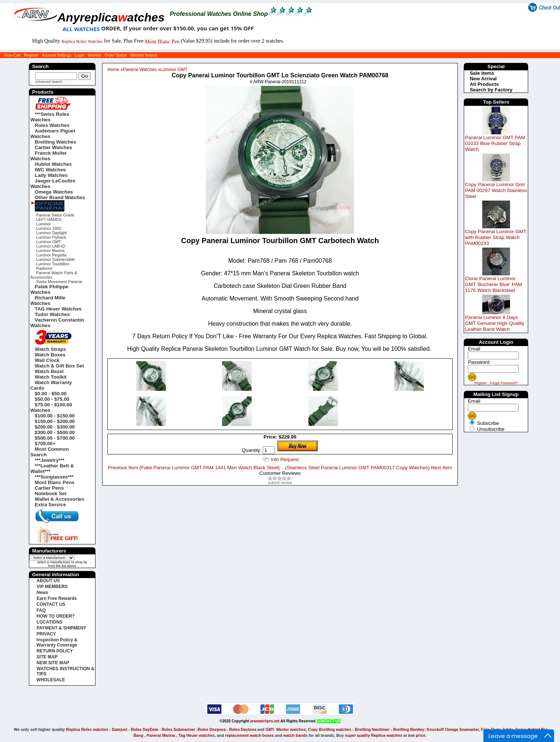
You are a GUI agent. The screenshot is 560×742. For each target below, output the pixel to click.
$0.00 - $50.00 (51, 394)
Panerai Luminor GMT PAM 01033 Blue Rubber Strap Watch (495, 143)
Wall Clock (47, 360)
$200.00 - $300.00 (55, 427)
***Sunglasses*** (54, 477)
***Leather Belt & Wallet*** (52, 469)
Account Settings (57, 55)
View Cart (12, 55)
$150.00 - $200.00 (55, 421)
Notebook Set (51, 493)
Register (31, 55)
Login (80, 55)
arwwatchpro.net (265, 721)
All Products (484, 84)
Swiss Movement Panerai (59, 282)
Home (113, 70)
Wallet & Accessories (60, 499)
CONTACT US (51, 604)
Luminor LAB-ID (51, 246)
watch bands (295, 735)
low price (417, 735)
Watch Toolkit (51, 377)
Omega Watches (54, 192)
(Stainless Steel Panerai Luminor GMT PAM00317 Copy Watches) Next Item (369, 468)
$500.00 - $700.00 (55, 438)
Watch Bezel (49, 371)
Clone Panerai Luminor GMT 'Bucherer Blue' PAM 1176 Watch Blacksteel (493, 284)
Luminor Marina (50, 251)
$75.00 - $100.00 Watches (51, 407)
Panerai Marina (161, 735)
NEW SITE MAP (53, 663)
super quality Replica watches (374, 735)
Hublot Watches (53, 164)
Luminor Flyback (51, 237)
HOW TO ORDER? (56, 616)
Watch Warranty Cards (51, 385)
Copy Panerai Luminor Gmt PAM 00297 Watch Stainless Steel (496, 190)
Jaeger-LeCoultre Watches (53, 184)
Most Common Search (50, 452)
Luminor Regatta (51, 255)
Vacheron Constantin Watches (57, 323)
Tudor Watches (52, 314)
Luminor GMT (174, 70)
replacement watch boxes (249, 735)
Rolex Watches (52, 125)
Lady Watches (51, 175)
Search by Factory (491, 90)
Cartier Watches (53, 147)
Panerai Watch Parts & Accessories (54, 275)
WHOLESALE (51, 680)
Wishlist (95, 55)
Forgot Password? (504, 383)
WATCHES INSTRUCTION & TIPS (66, 671)
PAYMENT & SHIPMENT (61, 628)
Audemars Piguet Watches (53, 134)
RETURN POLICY (55, 651)
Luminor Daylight (52, 233)
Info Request (285, 459)
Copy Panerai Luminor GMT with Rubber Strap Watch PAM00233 (496, 237)
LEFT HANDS (49, 219)
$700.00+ (45, 444)
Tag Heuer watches (197, 735)
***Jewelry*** (50, 460)
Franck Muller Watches (49, 156)
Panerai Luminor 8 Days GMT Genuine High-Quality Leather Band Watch (495, 323)
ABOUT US (48, 581)
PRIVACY (46, 634)
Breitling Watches (56, 142)
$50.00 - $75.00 (52, 399)
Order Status (115, 55)
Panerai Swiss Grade (55, 215)
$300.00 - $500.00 (55, 432)
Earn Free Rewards (57, 598)
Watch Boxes (50, 355)
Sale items (482, 73)
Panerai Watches (140, 70)
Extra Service (50, 505)
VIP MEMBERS (52, 587)
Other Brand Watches (60, 197)
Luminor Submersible (56, 259)
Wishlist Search (144, 55)
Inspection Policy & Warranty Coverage (57, 642)
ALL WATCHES (81, 29)
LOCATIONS (50, 622)
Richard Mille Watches (48, 301)
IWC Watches (50, 170)
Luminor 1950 (49, 228)
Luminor (44, 224)
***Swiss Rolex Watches (50, 117)
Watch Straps (51, 349)
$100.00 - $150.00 (55, 416)
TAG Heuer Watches (58, 309)
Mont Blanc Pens (55, 482)
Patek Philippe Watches (49, 289)
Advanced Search (49, 82)
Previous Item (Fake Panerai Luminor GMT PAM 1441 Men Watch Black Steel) (194, 468)
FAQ (41, 610)
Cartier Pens (49, 488)
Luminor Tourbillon (53, 264)
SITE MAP (47, 657)
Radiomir (44, 268)
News (42, 592)
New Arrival (483, 79)
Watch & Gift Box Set (59, 366)
